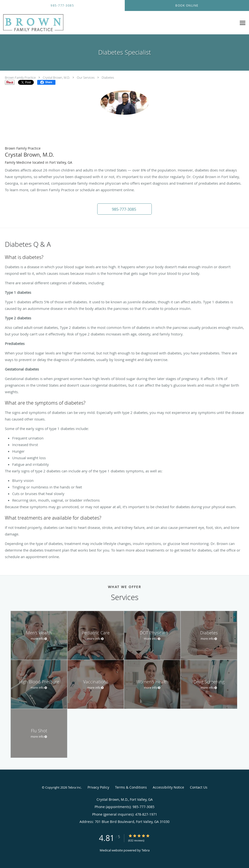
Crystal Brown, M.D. (56, 77)
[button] (124, 209)
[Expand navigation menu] (243, 23)
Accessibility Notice (168, 787)
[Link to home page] (47, 23)
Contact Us (199, 787)
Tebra (146, 850)
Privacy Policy (98, 787)
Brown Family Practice (20, 77)
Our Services (86, 77)
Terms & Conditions (131, 787)
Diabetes (108, 77)
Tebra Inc (74, 787)
